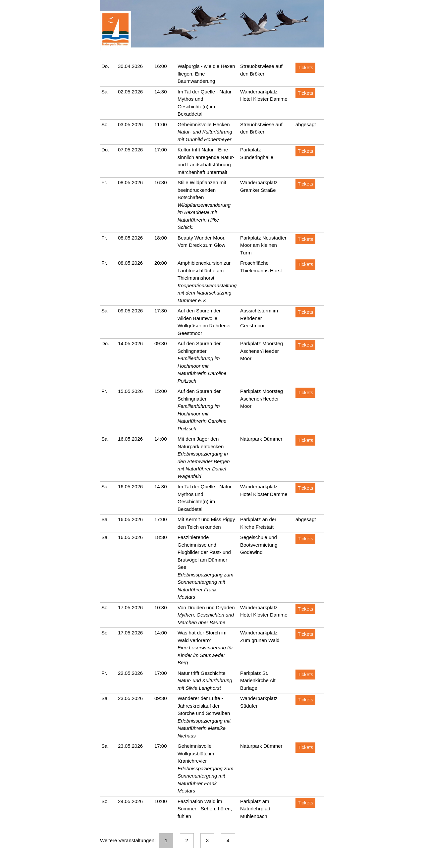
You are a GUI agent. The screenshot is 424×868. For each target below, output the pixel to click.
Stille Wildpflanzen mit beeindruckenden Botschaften (202, 190)
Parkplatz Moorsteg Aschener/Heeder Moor (262, 351)
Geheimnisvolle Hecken (204, 124)
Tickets (306, 67)
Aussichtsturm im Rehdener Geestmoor (259, 318)
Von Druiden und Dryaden (206, 607)
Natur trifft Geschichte (202, 673)
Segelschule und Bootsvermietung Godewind (259, 545)
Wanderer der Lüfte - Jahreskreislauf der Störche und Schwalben (204, 706)
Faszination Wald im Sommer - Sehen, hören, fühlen (205, 809)
